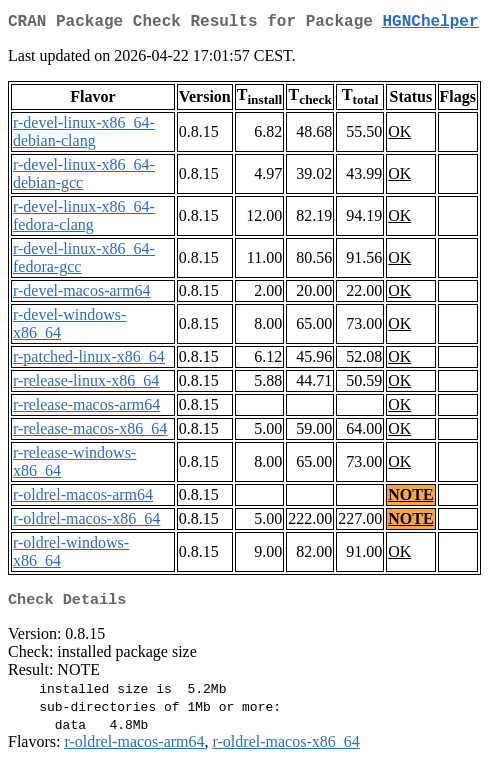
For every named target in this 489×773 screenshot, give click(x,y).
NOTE (410, 498)
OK (399, 135)
